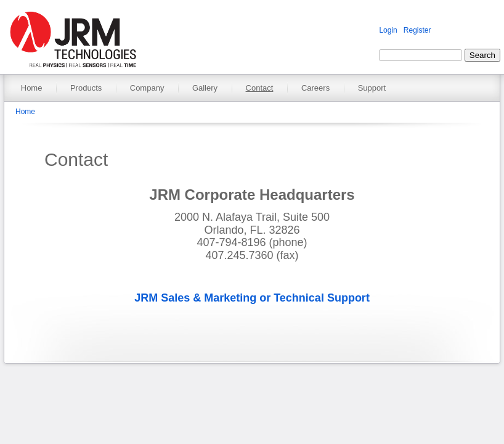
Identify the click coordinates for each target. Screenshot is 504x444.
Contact (260, 88)
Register (417, 30)
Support (372, 88)
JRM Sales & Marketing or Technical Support (252, 298)
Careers (315, 88)
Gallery (205, 88)
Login (388, 30)
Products (86, 88)
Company (147, 88)
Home (32, 88)
